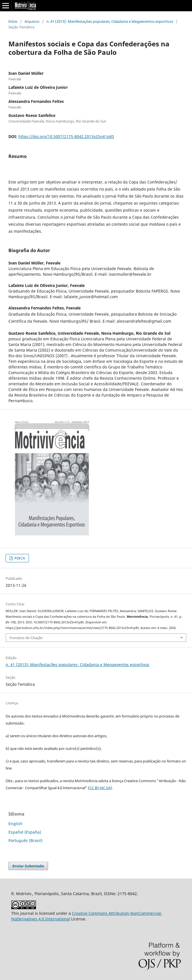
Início (13, 21)
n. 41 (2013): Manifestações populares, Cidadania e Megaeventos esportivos (110, 21)
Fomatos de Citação (26, 638)
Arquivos (32, 21)
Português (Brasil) (25, 840)
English (15, 824)
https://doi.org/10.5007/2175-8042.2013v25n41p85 (66, 136)
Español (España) (25, 832)
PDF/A (19, 558)
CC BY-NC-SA (100, 788)
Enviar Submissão (28, 866)
